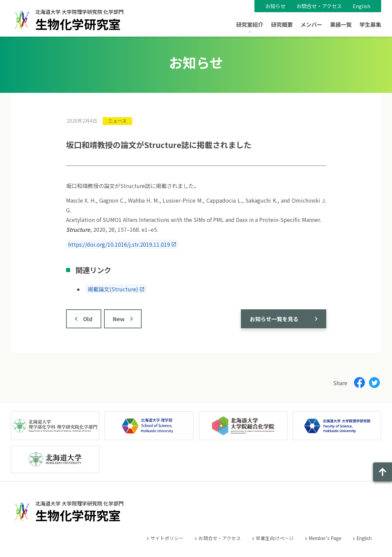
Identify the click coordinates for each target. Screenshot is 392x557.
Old (88, 319)
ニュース (117, 121)
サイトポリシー (167, 538)
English (362, 6)
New (119, 319)
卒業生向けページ (275, 538)
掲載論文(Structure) (113, 289)
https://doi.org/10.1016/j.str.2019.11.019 (119, 244)
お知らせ (275, 6)
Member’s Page (325, 538)
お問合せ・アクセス (319, 6)
